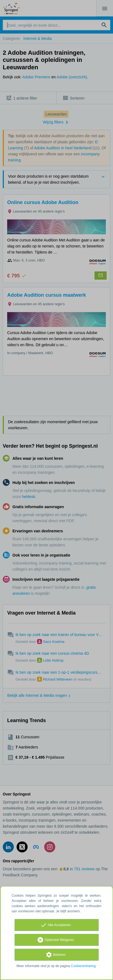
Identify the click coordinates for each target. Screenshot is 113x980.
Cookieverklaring (83, 966)
